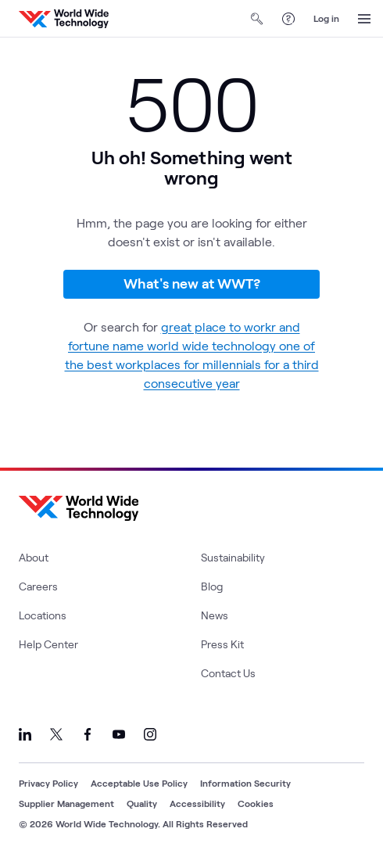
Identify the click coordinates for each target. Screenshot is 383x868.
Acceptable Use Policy (139, 783)
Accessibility (197, 803)
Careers (38, 586)
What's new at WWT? (192, 283)
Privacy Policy (48, 783)
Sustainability (233, 557)
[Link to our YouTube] (119, 734)
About (34, 557)
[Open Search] (257, 19)
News (215, 615)
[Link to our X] (56, 734)
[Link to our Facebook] (88, 734)
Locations (43, 615)
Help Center (48, 644)
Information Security (245, 783)
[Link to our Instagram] (150, 734)
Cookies (256, 803)
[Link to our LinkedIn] (25, 734)
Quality (142, 803)
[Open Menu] (364, 19)
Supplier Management (66, 803)
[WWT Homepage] (64, 19)
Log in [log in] (326, 18)
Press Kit (222, 644)
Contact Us (228, 673)
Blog (212, 586)
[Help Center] (288, 19)
